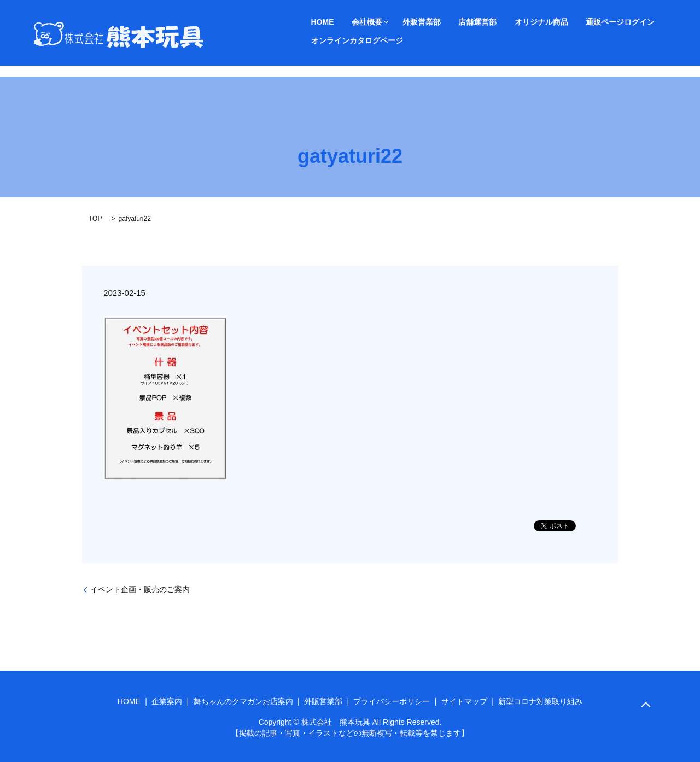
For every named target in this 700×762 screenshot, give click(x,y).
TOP (95, 219)
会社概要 (352, 22)
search (314, 41)
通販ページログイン (570, 22)
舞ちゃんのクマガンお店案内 (243, 701)
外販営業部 (401, 22)
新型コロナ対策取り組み (540, 701)
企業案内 (167, 701)
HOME (317, 22)
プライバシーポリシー (392, 701)
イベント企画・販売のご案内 (140, 589)
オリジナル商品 (501, 22)
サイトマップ (464, 701)
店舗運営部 (447, 22)
